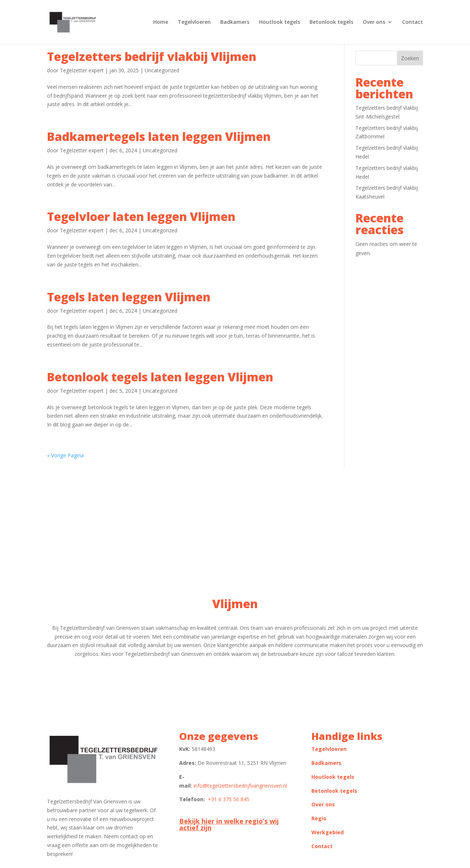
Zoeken (410, 58)
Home (161, 22)
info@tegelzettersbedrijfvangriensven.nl (240, 786)
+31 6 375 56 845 (229, 799)
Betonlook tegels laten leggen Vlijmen (160, 377)
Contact (413, 22)
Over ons (374, 22)
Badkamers (235, 22)
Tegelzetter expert (82, 70)
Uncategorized (162, 70)
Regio (319, 818)
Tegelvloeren (194, 22)
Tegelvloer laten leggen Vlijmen (141, 216)
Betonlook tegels (331, 22)
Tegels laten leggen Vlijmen (129, 297)
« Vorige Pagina (65, 455)
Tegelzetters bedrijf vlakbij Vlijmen (152, 56)
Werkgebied (328, 832)
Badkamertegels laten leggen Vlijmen (159, 136)
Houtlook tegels (279, 22)
